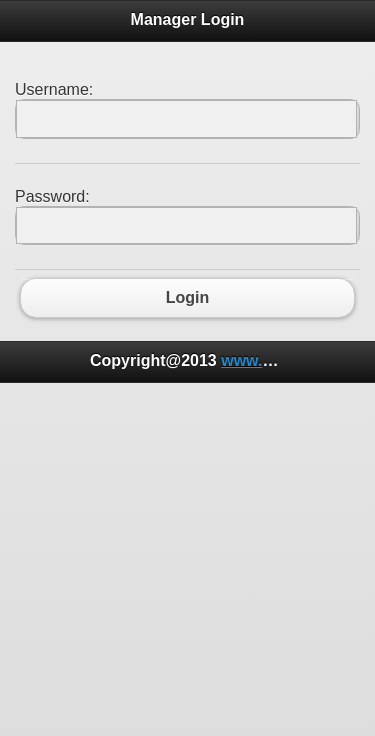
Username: (54, 89)
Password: (52, 196)
